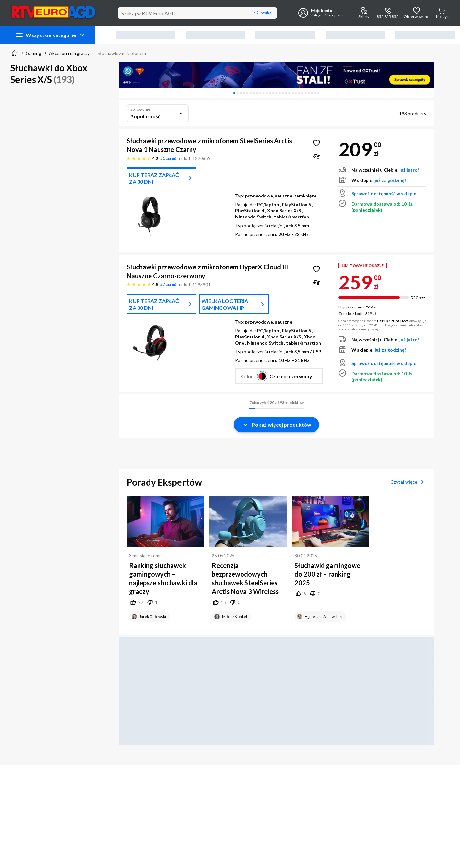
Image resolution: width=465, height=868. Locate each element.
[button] (279, 376)
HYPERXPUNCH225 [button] (393, 321)
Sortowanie (140, 109)
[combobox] (158, 113)
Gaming (34, 53)
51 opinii (168, 158)
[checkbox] (316, 156)
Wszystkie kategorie (51, 35)
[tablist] (276, 93)
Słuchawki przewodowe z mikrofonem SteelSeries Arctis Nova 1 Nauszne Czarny (209, 145)
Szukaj (263, 13)
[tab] (234, 93)
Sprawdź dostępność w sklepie (384, 193)
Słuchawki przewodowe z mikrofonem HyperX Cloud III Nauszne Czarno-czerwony (207, 271)
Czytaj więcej (408, 482)
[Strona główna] (14, 53)
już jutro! (409, 170)
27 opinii (168, 284)
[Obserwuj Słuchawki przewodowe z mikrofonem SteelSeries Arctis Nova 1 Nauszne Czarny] (316, 143)
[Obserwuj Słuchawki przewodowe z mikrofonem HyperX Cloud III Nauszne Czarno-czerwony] (316, 269)
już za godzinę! (390, 180)
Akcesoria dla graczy (69, 53)
